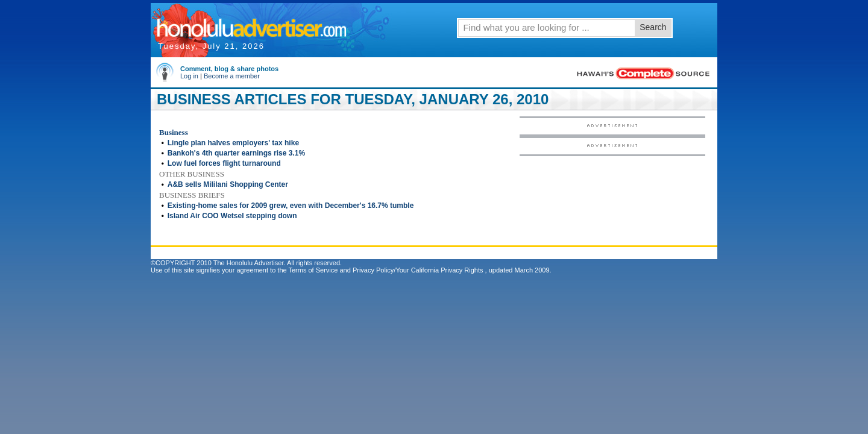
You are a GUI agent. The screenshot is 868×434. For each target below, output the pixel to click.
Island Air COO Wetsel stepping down (232, 216)
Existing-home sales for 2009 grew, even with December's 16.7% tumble (291, 206)
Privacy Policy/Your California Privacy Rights (418, 270)
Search (653, 27)
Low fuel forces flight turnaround (224, 163)
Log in (189, 76)
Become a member (232, 76)
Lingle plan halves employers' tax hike (233, 143)
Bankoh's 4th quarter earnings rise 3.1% (236, 153)
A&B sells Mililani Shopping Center (228, 184)
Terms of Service (313, 270)
